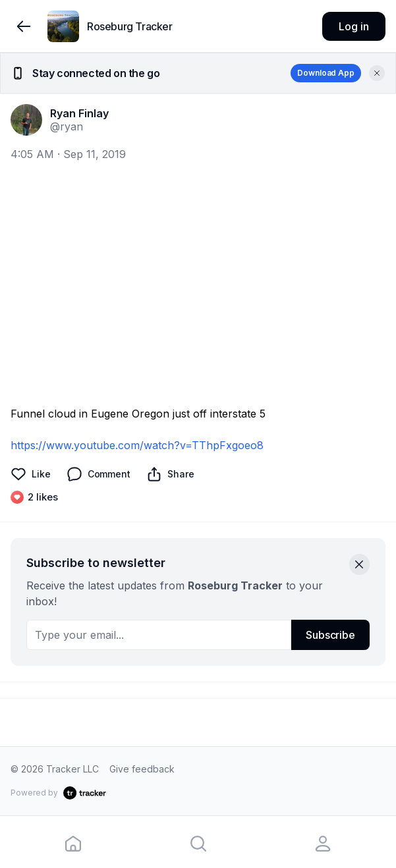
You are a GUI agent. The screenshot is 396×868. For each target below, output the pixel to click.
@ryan (67, 126)
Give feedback (142, 769)
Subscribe (330, 635)
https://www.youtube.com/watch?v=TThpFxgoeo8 (137, 445)
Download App (326, 73)
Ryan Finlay (79, 113)
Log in (354, 26)
